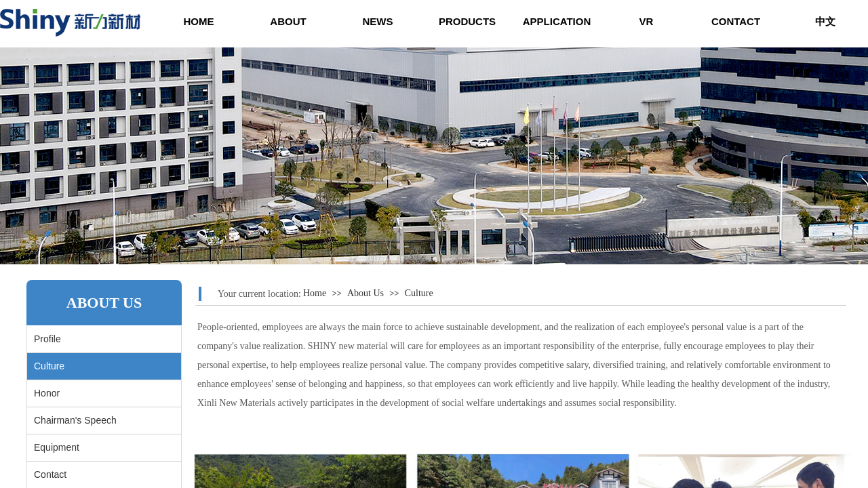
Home (315, 293)
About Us (366, 293)
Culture (419, 293)
